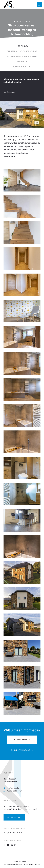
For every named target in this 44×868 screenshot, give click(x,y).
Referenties (21, 740)
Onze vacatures (14, 833)
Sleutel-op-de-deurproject (22, 51)
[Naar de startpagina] (9, 5)
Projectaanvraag (21, 750)
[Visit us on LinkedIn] (13, 845)
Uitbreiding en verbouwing (22, 56)
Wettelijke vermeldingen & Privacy (16, 864)
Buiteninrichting (22, 67)
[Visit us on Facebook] (5, 845)
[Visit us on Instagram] (16, 845)
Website (31, 864)
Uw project (16, 817)
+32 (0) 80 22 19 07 (14, 791)
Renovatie (22, 62)
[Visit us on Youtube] (9, 845)
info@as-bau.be (13, 788)
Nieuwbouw (22, 46)
